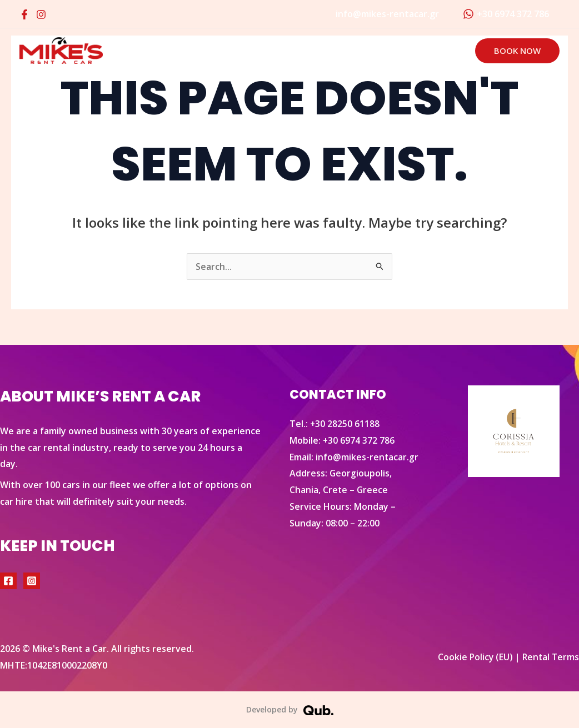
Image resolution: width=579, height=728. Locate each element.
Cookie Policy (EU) (473, 657)
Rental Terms (550, 657)
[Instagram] (41, 14)
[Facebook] (24, 14)
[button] (517, 51)
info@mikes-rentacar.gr (367, 457)
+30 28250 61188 (345, 424)
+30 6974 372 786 (359, 440)
